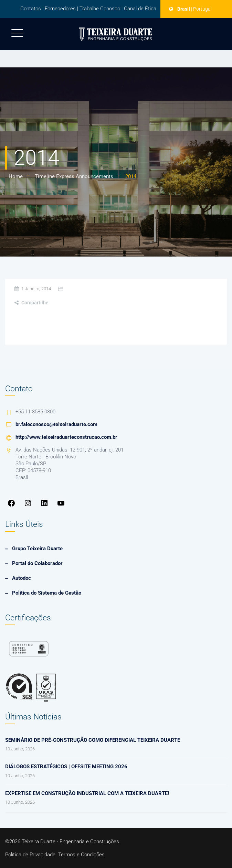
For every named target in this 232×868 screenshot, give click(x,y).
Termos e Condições (81, 855)
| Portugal (201, 9)
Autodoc (22, 578)
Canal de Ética (140, 9)
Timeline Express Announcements (74, 176)
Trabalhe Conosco (100, 9)
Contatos (31, 9)
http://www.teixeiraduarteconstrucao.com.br (66, 437)
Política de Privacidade (30, 855)
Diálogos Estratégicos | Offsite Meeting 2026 (66, 767)
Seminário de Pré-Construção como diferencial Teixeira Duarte (93, 740)
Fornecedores (60, 9)
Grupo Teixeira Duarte (37, 549)
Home (16, 176)
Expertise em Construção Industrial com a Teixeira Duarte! (87, 793)
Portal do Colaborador (37, 563)
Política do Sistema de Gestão (47, 593)
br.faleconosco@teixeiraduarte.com (56, 424)
